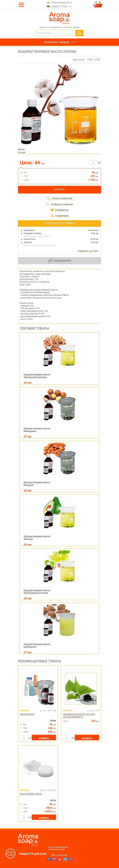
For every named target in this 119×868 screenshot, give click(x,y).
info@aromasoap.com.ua (61, 3)
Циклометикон (27, 714)
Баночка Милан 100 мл (31, 794)
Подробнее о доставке (88, 251)
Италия (22, 152)
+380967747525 (59, 7)
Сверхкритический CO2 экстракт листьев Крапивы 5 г (79, 715)
